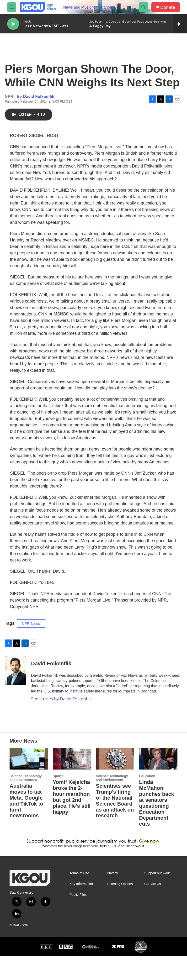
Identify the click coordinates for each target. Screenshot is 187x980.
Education (147, 800)
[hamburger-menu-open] (12, 7)
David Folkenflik (39, 101)
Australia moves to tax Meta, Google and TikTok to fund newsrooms (26, 825)
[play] (13, 24)
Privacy (112, 897)
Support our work (157, 897)
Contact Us (152, 908)
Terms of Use (79, 897)
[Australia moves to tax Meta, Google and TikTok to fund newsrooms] (29, 783)
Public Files (78, 919)
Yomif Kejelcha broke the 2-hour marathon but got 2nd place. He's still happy (72, 821)
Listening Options (120, 908)
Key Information (81, 908)
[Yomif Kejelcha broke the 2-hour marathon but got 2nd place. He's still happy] (72, 783)
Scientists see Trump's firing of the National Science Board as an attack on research (115, 825)
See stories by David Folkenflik (61, 703)
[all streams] (180, 24)
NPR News (31, 628)
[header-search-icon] (144, 7)
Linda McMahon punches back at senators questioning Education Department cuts (157, 827)
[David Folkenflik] (16, 675)
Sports (58, 800)
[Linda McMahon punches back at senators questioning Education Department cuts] (158, 783)
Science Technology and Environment (26, 802)
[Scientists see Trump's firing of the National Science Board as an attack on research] (115, 783)
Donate (168, 7)
